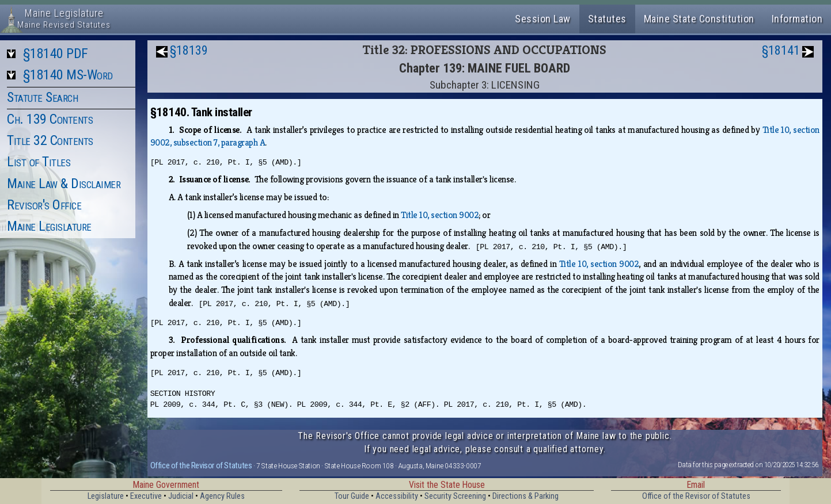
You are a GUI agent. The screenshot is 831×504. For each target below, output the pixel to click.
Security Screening (455, 496)
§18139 (189, 50)
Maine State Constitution (699, 19)
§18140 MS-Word (68, 75)
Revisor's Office (44, 205)
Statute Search (42, 97)
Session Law (543, 19)
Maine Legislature (49, 226)
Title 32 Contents (50, 140)
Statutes (607, 19)
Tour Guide (352, 496)
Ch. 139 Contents (50, 119)
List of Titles (39, 162)
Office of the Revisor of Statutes (201, 465)
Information (797, 19)
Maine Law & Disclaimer (64, 184)
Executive (146, 496)
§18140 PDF (56, 54)
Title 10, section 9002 (440, 215)
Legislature (106, 496)
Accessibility (397, 496)
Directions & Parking (525, 496)
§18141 (781, 50)
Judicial (181, 496)
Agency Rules (222, 496)
